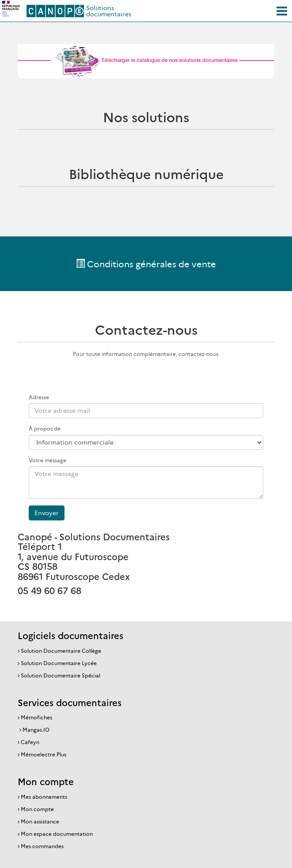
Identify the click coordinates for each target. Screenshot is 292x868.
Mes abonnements (44, 797)
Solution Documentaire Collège (61, 651)
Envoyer (47, 513)
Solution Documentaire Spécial (61, 675)
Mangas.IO (36, 730)
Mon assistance (40, 821)
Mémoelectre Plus (44, 754)
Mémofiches (36, 717)
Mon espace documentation (57, 834)
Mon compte (37, 809)
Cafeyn (30, 742)
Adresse (39, 397)
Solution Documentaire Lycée (59, 663)
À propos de (45, 428)
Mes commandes (42, 846)
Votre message (47, 460)
